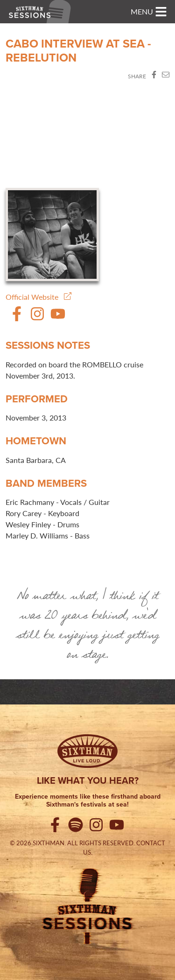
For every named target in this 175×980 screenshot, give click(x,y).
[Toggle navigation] (149, 12)
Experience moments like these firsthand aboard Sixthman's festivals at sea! (88, 801)
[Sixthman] (87, 751)
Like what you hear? (88, 780)
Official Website (38, 297)
